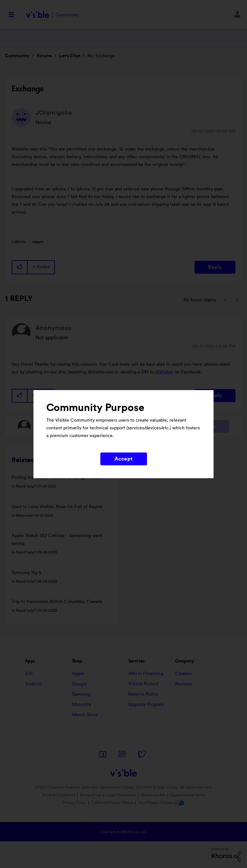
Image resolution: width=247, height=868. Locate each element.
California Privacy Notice (113, 803)
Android (33, 684)
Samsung (81, 694)
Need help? (26, 486)
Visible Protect (144, 684)
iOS (29, 674)
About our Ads (153, 795)
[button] (20, 267)
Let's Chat (70, 56)
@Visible (164, 372)
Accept (123, 459)
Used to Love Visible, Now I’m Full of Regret (57, 507)
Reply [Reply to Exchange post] (215, 267)
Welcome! (25, 516)
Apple (78, 674)
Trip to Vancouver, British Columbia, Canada (57, 602)
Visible (52, 15)
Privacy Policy (75, 803)
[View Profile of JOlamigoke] (54, 113)
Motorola (82, 705)
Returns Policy (143, 694)
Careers (183, 674)
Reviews (184, 684)
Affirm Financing (146, 674)
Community (17, 56)
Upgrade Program (146, 705)
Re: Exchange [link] (101, 56)
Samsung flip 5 (27, 573)
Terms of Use (91, 795)
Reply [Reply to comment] (215, 396)
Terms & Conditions (59, 795)
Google (80, 684)
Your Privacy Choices (161, 803)
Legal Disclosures (121, 795)
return (38, 242)
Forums (44, 56)
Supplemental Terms (188, 795)
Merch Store (85, 715)
